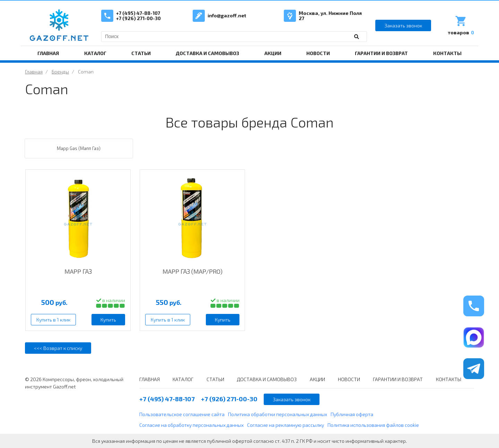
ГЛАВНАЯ (48, 53)
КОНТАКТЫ (447, 53)
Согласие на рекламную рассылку (286, 425)
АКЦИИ (273, 53)
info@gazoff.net (227, 15)
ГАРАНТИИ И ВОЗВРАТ (381, 53)
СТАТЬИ (141, 53)
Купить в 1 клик (53, 320)
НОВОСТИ (318, 53)
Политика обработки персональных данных (278, 414)
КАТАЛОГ (95, 53)
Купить (108, 320)
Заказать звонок (403, 25)
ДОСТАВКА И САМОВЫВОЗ (207, 53)
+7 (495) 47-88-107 (138, 13)
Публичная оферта (352, 414)
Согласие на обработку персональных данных (191, 425)
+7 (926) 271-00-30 (138, 18)
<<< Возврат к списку (58, 348)
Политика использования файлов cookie (373, 425)
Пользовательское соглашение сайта (182, 414)
